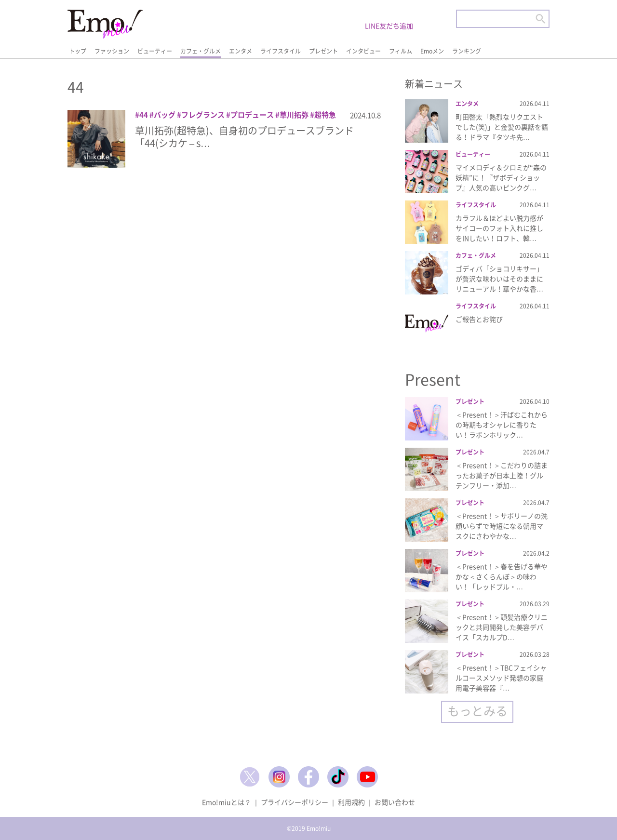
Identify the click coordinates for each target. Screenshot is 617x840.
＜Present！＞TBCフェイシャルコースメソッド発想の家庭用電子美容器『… (501, 678)
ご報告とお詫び (479, 319)
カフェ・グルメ (201, 51)
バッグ (165, 115)
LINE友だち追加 (389, 26)
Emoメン (432, 51)
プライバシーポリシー (295, 802)
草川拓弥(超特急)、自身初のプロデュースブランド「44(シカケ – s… (244, 137)
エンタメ (241, 51)
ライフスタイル (281, 51)
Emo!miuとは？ (227, 802)
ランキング (467, 51)
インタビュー (363, 51)
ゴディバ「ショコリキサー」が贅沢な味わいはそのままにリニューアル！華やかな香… (499, 279)
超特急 (325, 115)
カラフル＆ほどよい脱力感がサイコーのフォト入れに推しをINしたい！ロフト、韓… (499, 228)
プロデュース (252, 115)
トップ (78, 51)
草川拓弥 (294, 115)
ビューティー (155, 51)
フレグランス (203, 115)
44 (144, 115)
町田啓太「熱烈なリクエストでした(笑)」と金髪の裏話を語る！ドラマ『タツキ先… (502, 127)
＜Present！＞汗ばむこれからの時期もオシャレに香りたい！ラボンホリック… (502, 425)
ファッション (112, 51)
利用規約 (351, 802)
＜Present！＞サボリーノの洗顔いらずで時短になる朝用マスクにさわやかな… (502, 526)
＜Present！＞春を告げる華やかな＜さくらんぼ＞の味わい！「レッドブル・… (502, 576)
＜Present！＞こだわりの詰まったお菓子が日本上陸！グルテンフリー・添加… (502, 475)
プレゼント (323, 51)
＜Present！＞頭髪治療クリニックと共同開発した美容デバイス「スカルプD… (502, 627)
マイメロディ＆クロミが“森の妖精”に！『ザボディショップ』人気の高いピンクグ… (501, 177)
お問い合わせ (395, 802)
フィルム (401, 51)
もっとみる (477, 711)
